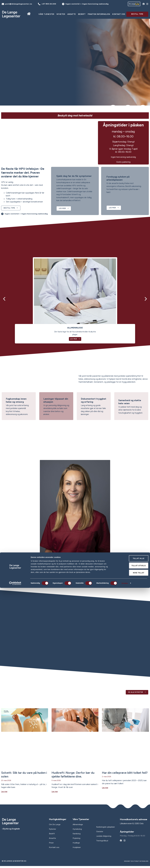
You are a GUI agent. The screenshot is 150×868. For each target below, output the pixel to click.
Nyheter (61, 14)
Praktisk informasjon (99, 14)
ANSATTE (72, 14)
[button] (4, 300)
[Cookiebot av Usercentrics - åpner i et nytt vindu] (15, 863)
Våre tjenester (46, 14)
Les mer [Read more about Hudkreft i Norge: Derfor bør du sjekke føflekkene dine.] (55, 794)
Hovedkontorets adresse (134, 821)
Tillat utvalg (130, 846)
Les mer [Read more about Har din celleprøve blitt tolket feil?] (105, 790)
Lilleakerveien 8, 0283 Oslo (132, 825)
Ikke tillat (130, 853)
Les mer (75, 341)
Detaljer (125, 863)
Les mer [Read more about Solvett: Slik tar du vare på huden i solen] (4, 794)
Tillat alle (130, 839)
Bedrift (82, 14)
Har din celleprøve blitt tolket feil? (125, 775)
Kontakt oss (119, 14)
